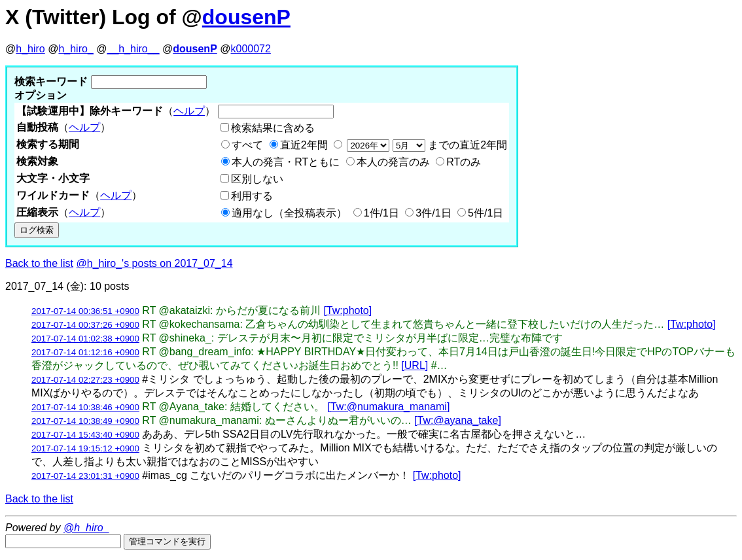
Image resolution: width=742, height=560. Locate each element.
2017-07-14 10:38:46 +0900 (85, 407)
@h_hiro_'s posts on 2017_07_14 (155, 263)
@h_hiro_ (86, 528)
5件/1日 (486, 213)
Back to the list (39, 263)
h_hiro (30, 49)
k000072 (251, 49)
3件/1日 (433, 213)
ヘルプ (189, 111)
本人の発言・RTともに (286, 162)
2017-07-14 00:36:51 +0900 (85, 311)
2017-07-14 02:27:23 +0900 (85, 380)
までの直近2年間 (426, 145)
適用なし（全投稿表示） (289, 213)
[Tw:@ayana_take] (458, 420)
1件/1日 (381, 213)
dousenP (246, 17)
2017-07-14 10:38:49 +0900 (85, 421)
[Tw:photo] (347, 310)
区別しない (257, 179)
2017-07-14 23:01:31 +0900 (85, 476)
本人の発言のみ (393, 162)
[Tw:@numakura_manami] (388, 407)
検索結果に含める (273, 128)
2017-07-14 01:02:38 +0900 (85, 339)
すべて (247, 145)
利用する (252, 196)
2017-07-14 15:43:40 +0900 (85, 435)
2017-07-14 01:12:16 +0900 (85, 352)
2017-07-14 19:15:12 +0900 (85, 448)
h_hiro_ (76, 49)
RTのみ (464, 162)
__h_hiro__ (133, 49)
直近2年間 (304, 145)
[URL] (415, 365)
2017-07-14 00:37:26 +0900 (85, 325)
